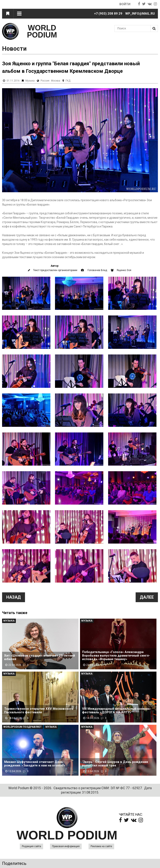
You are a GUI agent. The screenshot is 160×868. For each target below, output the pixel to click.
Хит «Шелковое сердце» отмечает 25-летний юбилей (40, 657)
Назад (14, 597)
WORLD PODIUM (42, 31)
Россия (45, 81)
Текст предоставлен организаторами (55, 270)
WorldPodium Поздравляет (22, 727)
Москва (56, 81)
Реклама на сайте (101, 846)
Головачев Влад (97, 270)
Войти (125, 4)
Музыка (30, 81)
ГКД (68, 81)
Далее (147, 597)
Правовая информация (66, 846)
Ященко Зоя (124, 270)
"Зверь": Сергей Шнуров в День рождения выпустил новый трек (115, 764)
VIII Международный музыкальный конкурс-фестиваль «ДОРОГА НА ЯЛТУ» (117, 711)
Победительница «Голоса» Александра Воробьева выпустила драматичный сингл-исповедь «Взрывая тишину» (116, 656)
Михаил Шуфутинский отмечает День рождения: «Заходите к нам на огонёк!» (35, 764)
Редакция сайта (31, 846)
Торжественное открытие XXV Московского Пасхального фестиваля (39, 711)
